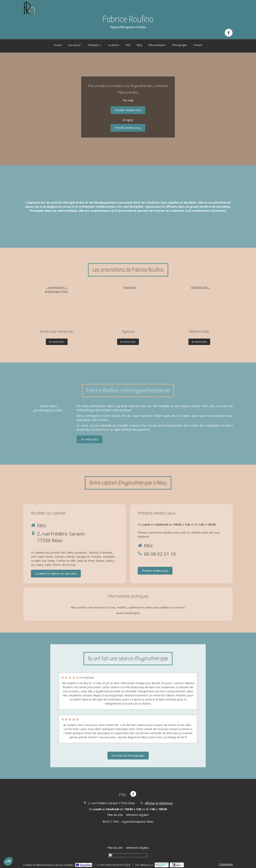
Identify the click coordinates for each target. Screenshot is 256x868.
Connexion (226, 864)
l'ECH (127, 865)
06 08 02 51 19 (160, 554)
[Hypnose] (128, 305)
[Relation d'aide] (199, 305)
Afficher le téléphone (159, 803)
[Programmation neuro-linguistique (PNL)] (57, 305)
